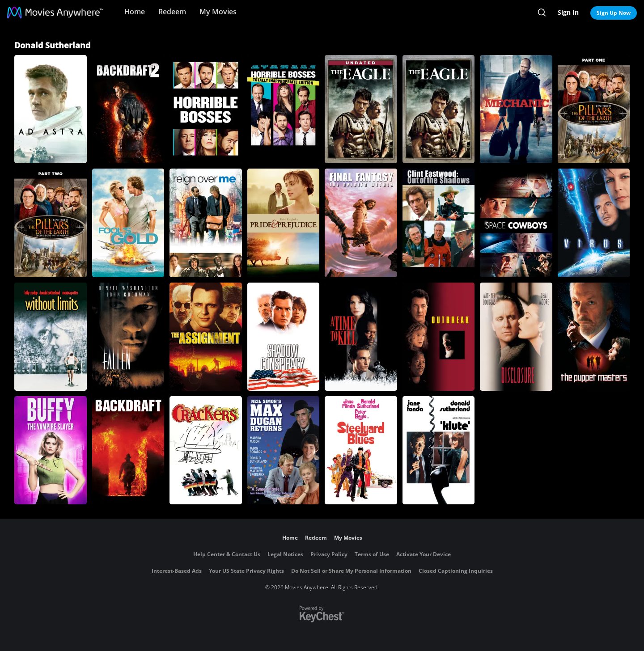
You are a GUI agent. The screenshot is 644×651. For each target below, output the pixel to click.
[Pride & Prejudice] (284, 223)
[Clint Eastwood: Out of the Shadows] (439, 223)
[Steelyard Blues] (361, 450)
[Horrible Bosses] (206, 109)
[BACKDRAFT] (128, 450)
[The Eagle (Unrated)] (361, 109)
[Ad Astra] (51, 109)
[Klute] (439, 450)
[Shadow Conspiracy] (284, 337)
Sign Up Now (614, 13)
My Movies (218, 12)
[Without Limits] (51, 337)
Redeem (172, 12)
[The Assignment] (206, 337)
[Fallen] (128, 337)
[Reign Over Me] (206, 223)
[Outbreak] (439, 337)
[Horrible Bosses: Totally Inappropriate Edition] (284, 109)
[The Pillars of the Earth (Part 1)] (594, 109)
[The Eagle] (439, 109)
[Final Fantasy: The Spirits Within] (361, 223)
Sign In (568, 12)
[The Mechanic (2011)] (516, 109)
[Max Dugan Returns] (284, 450)
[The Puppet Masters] (594, 337)
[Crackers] (206, 450)
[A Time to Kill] (361, 337)
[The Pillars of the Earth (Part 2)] (51, 223)
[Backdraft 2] (128, 109)
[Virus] (594, 223)
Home (135, 12)
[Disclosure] (516, 337)
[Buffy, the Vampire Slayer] (51, 450)
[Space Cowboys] (516, 223)
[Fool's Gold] (128, 223)
